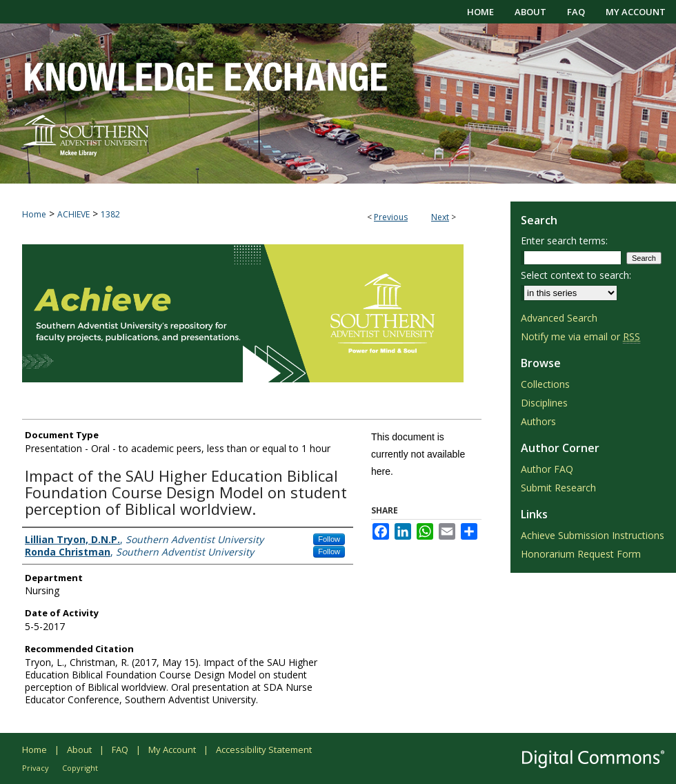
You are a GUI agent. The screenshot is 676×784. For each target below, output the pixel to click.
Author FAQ (547, 469)
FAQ (120, 749)
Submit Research (558, 488)
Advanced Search (559, 318)
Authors (538, 421)
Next (440, 217)
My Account (172, 749)
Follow (329, 539)
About (79, 749)
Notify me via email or (580, 336)
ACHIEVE (73, 214)
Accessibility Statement (264, 749)
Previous (391, 217)
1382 (110, 214)
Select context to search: (576, 275)
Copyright (80, 768)
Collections (545, 384)
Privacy (36, 768)
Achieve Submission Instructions (593, 535)
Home (34, 214)
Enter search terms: (564, 241)
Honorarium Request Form (581, 554)
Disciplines (544, 403)
